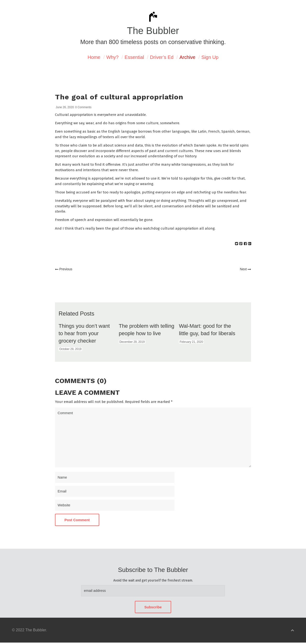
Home (94, 57)
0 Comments (83, 107)
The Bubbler (153, 31)
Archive (188, 57)
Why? (112, 57)
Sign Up (210, 57)
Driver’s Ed (162, 57)
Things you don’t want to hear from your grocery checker (84, 333)
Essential (134, 57)
